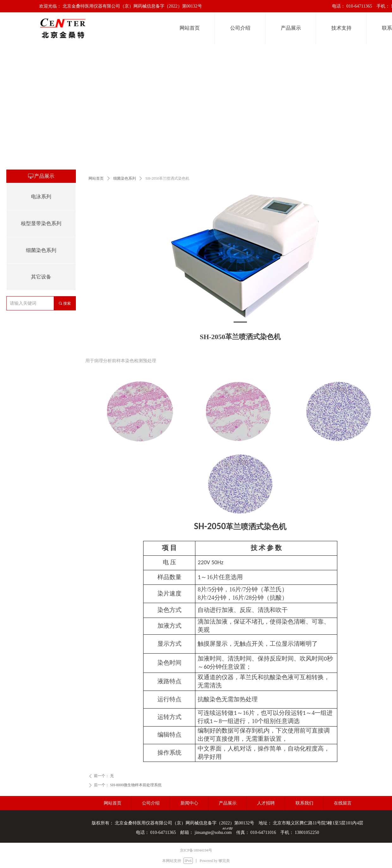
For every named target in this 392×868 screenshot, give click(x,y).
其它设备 (41, 277)
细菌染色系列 (125, 178)
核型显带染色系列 (41, 223)
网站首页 (96, 178)
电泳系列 (41, 197)
